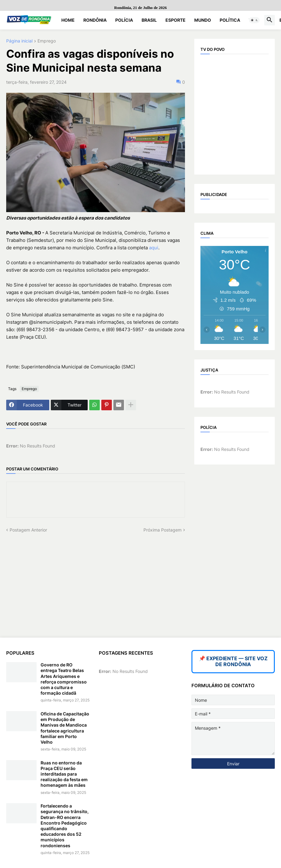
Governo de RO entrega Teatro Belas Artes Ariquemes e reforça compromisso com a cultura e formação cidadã (64, 679)
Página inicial (19, 41)
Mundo (203, 20)
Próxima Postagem (162, 530)
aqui (154, 248)
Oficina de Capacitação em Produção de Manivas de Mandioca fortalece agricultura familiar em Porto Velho (65, 728)
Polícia (124, 20)
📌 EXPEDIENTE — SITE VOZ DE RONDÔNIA (233, 661)
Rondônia (95, 20)
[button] (254, 20)
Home (68, 20)
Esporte (176, 20)
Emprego (47, 41)
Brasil (149, 20)
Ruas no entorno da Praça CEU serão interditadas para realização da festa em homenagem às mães (64, 774)
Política (230, 20)
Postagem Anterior (28, 530)
